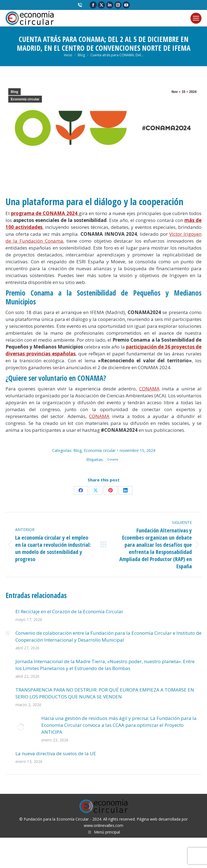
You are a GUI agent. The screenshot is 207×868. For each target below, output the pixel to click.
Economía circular (25, 99)
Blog (14, 92)
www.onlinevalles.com (103, 825)
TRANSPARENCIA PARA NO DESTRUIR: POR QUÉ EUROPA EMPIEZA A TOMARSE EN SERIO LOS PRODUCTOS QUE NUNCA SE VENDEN (105, 693)
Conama (113, 460)
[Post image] (8, 612)
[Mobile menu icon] (196, 18)
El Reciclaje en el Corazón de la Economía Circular (69, 611)
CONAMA (149, 389)
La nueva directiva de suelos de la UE (56, 753)
